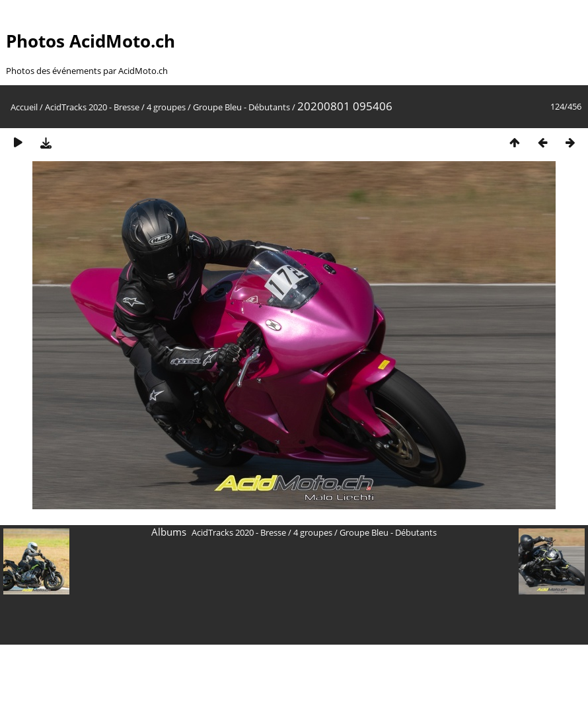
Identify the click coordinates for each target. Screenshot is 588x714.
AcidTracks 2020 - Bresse (92, 107)
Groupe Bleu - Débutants (241, 107)
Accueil (24, 107)
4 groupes (166, 107)
